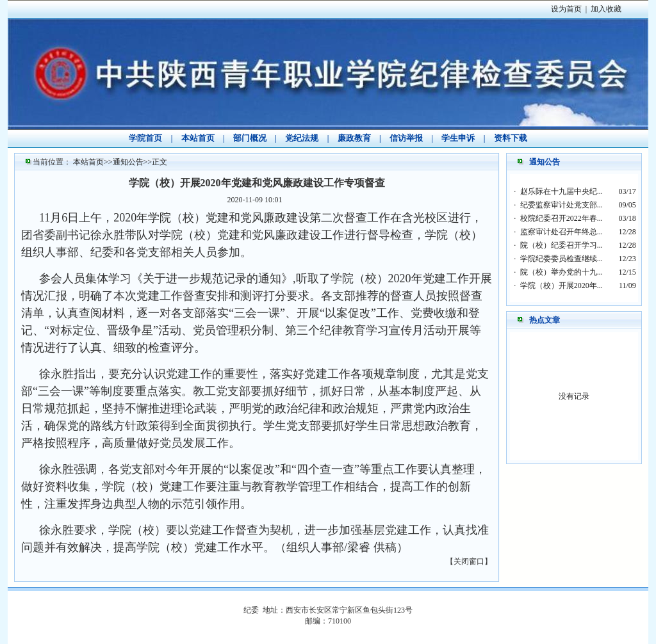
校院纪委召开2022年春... (562, 218)
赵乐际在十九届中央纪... (562, 191)
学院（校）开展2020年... (562, 286)
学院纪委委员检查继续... (562, 259)
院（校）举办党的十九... (562, 272)
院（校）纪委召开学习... (562, 245)
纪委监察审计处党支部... (562, 205)
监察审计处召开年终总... (562, 232)
